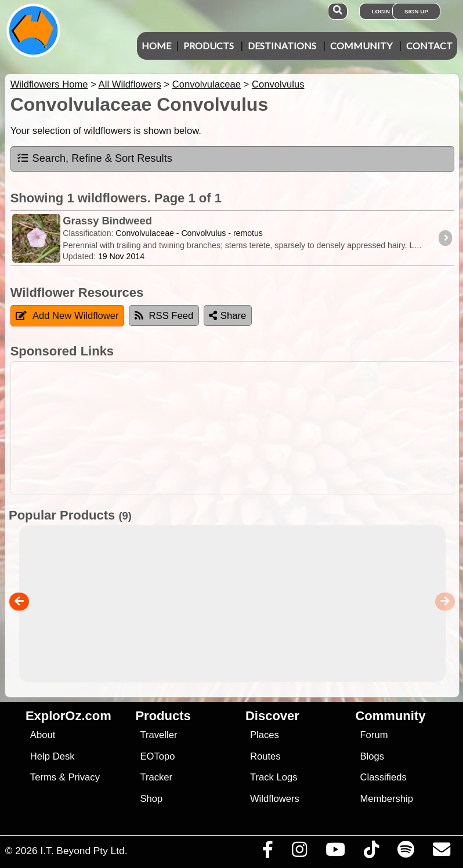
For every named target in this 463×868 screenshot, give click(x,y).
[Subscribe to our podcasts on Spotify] (406, 852)
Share (227, 316)
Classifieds (383, 777)
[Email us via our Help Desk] (441, 852)
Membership (386, 799)
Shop (151, 799)
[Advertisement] (238, 428)
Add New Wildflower (67, 316)
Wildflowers (275, 799)
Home (156, 46)
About (43, 735)
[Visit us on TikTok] (371, 852)
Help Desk (53, 756)
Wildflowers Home (49, 84)
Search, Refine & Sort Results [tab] (94, 158)
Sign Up (416, 11)
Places (265, 735)
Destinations (282, 46)
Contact (429, 46)
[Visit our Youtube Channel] (335, 852)
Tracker (156, 777)
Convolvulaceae (207, 84)
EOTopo (157, 756)
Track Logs (274, 777)
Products (209, 46)
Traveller (158, 735)
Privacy (84, 777)
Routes (265, 756)
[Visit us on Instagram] (299, 852)
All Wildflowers (130, 84)
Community (361, 46)
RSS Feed (164, 316)
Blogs (372, 756)
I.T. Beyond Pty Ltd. (84, 851)
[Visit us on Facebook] (267, 852)
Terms (43, 777)
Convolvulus (278, 84)
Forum (374, 735)
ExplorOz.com (68, 716)
